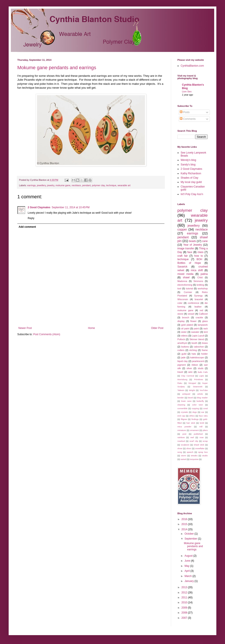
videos (184, 336)
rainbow (181, 437)
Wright (192, 390)
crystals (184, 412)
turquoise (194, 459)
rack (206, 328)
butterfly (200, 401)
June (188, 561)
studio (205, 456)
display (181, 321)
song (180, 452)
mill (201, 427)
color (180, 303)
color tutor (198, 405)
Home (92, 328)
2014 (185, 529)
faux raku (203, 416)
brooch (186, 317)
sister (184, 332)
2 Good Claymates (39, 207)
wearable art (124, 185)
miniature (182, 430)
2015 (185, 524)
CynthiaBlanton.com (192, 66)
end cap (181, 416)
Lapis (202, 376)
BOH (199, 259)
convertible (182, 408)
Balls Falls (203, 372)
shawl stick (199, 445)
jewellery (41, 185)
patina (204, 274)
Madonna (182, 281)
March (189, 576)
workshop (203, 288)
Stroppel (192, 383)
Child (200, 277)
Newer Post (25, 328)
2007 (185, 618)
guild (184, 354)
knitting (200, 285)
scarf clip (194, 441)
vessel (191, 314)
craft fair (183, 256)
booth (194, 343)
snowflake (200, 448)
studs (201, 368)
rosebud (181, 441)
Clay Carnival (188, 376)
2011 (185, 598)
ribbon (195, 365)
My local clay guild (191, 182)
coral (205, 408)
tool (179, 288)
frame (205, 350)
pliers (205, 430)
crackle (199, 317)
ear (203, 412)
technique (111, 185)
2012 (185, 593)
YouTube (204, 390)
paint (196, 328)
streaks (194, 456)
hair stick (191, 423)
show (180, 448)
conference (194, 303)
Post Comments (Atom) (47, 334)
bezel (190, 398)
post (184, 434)
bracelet (199, 299)
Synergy (198, 296)
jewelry (51, 185)
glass (205, 321)
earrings (31, 185)
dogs (195, 412)
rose (202, 437)
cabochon (199, 347)
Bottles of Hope (189, 263)
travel (180, 372)
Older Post (157, 328)
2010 (185, 602)
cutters (181, 350)
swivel (183, 459)
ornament (194, 430)
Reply (31, 218)
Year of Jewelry (193, 245)
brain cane (186, 401)
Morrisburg (182, 379)
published (198, 434)
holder (204, 354)
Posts (185, 112)
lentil (202, 423)
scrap (205, 441)
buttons (185, 347)
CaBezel (203, 314)
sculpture (185, 445)
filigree (184, 419)
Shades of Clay (189, 178)
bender (181, 398)
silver (189, 368)
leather (198, 307)
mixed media (185, 274)
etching (193, 350)
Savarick (182, 267)
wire (190, 372)
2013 (185, 587)
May (187, 566)
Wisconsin (183, 299)
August (189, 556)
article (200, 394)
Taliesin (181, 390)
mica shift (197, 270)
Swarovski (198, 387)
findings (195, 419)
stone (180, 314)
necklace (76, 185)
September (191, 539)
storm (184, 456)
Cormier (188, 292)
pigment (182, 365)
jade (183, 357)
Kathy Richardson (191, 173)
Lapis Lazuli (198, 336)
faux (190, 252)
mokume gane (63, 185)
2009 (185, 608)
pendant (86, 185)
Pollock (181, 339)
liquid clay (183, 361)
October (190, 534)
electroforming (185, 285)
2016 (185, 519)
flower (194, 321)
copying (195, 408)
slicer (189, 448)
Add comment (27, 227)
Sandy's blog (188, 165)
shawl (186, 277)
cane (205, 241)
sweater (195, 332)
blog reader (202, 398)
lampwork (203, 325)
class (200, 252)
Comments (188, 119)
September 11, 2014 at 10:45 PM (71, 207)
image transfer (186, 248)
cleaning (181, 405)
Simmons (198, 281)
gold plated (187, 325)
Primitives (199, 379)
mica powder (184, 427)
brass (205, 343)
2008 (185, 613)
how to (199, 256)
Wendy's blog (188, 160)
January (190, 581)
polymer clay (98, 185)
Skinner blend (197, 339)
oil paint (185, 328)
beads (192, 241)
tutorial (189, 288)
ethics (192, 416)
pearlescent (198, 361)
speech (190, 452)
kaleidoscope (197, 357)
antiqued (186, 394)
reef (192, 437)
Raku (180, 383)
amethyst (182, 343)
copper (182, 229)
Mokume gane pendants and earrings (57, 68)
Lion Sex (187, 91)
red (201, 310)
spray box (203, 452)
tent (206, 332)
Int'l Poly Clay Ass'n (192, 194)
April (187, 571)
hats (194, 354)
